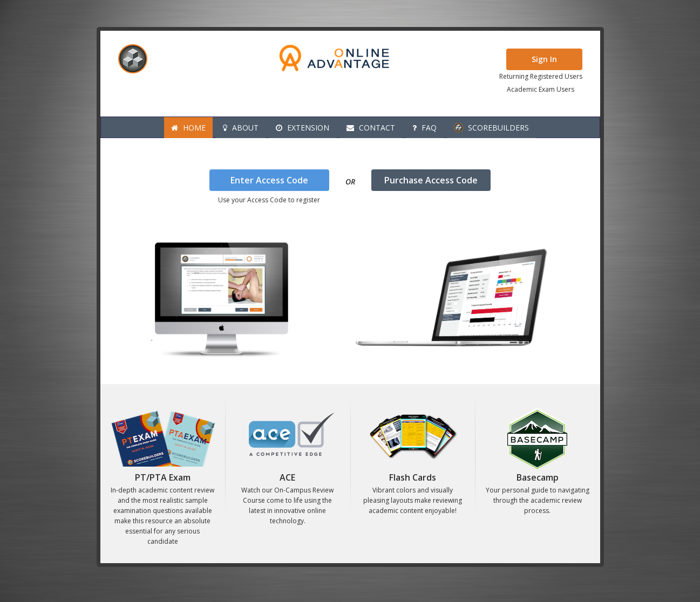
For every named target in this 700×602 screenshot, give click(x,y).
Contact (371, 128)
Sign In (544, 59)
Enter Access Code (269, 180)
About (241, 128)
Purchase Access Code (431, 180)
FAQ (424, 128)
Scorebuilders (491, 128)
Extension (303, 128)
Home (188, 128)
